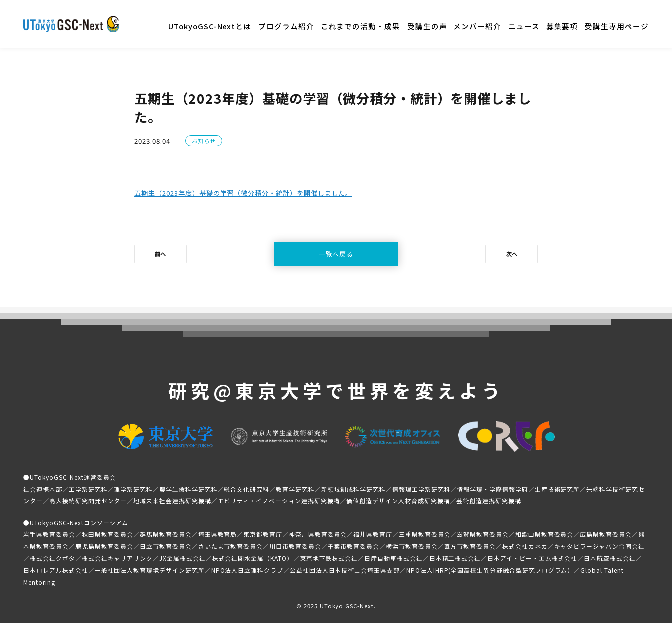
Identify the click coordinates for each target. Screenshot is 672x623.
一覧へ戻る (336, 254)
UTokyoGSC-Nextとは (210, 26)
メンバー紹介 (477, 26)
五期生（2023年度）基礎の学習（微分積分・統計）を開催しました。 (243, 193)
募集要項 (562, 26)
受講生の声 (427, 26)
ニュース (524, 26)
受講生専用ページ (617, 26)
